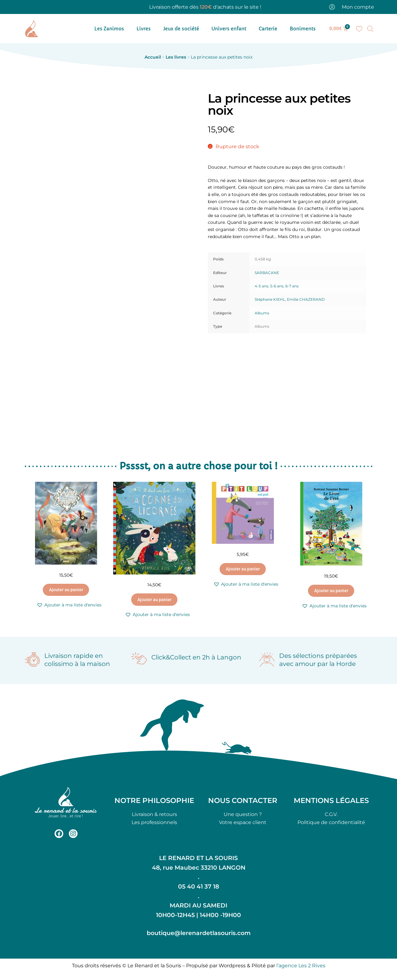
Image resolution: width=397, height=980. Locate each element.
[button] (69, 605)
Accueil (153, 57)
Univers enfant (229, 29)
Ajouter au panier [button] (66, 590)
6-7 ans (292, 286)
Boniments (303, 29)
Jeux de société (181, 29)
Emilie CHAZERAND (306, 299)
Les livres (176, 57)
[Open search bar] (370, 29)
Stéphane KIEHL (270, 299)
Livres (144, 29)
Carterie (268, 29)
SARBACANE (267, 273)
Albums (262, 313)
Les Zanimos (109, 29)
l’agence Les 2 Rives (301, 966)
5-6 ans (277, 286)
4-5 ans (261, 286)
